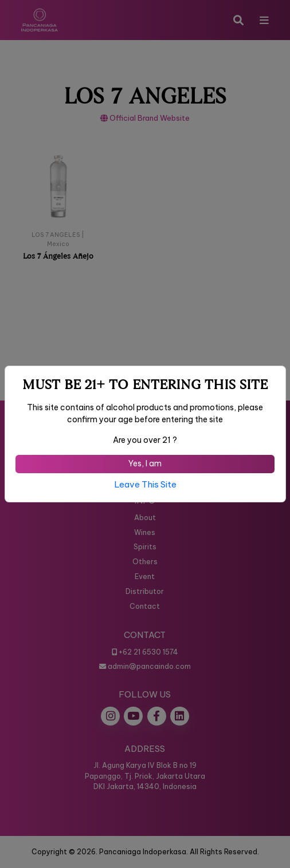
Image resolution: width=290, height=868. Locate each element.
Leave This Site (145, 484)
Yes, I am (145, 463)
